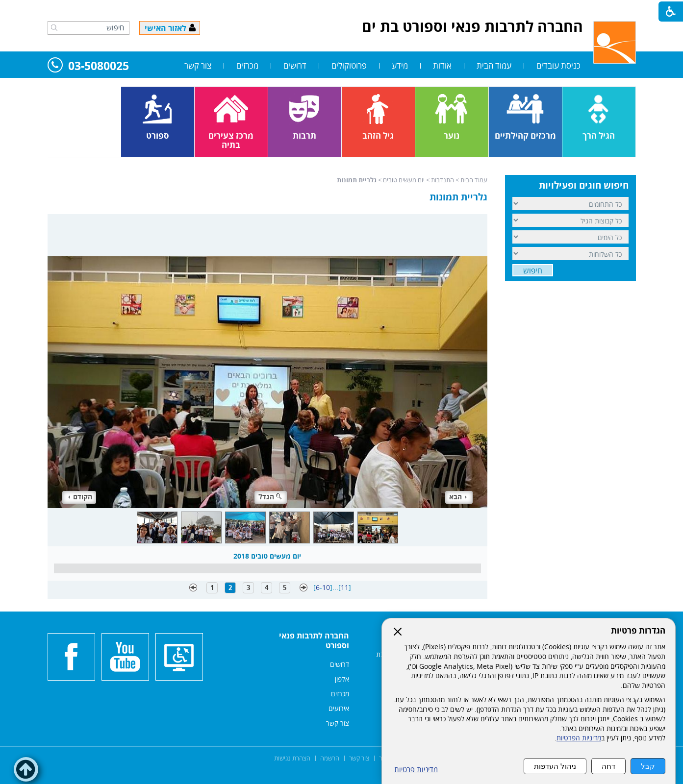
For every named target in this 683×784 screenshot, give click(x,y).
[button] (54, 27)
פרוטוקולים (349, 65)
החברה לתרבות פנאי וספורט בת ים (472, 26)
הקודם (80, 497)
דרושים (295, 65)
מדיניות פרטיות (416, 770)
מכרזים (247, 65)
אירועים (339, 708)
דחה (608, 766)
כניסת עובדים (558, 65)
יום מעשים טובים (404, 180)
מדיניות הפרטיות (579, 738)
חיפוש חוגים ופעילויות (584, 185)
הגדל (271, 497)
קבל (648, 766)
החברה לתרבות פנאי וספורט (314, 640)
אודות (442, 65)
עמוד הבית (494, 65)
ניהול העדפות (555, 766)
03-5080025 (88, 66)
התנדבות (443, 180)
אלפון (342, 679)
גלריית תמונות (458, 197)
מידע (400, 65)
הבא (458, 497)
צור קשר (198, 65)
